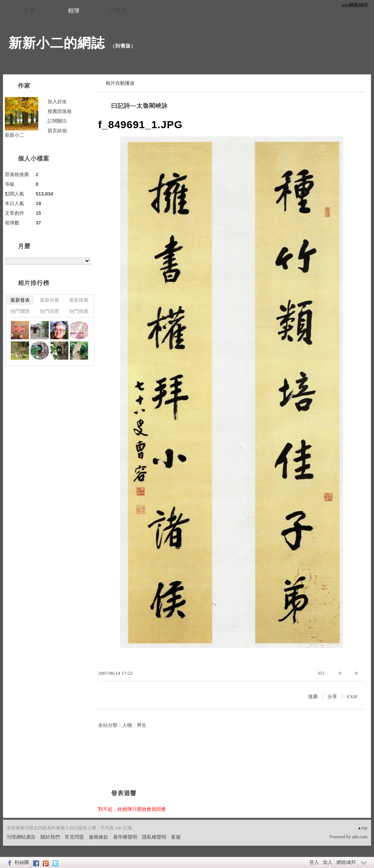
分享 (332, 697)
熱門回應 (49, 311)
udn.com (360, 837)
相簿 (74, 11)
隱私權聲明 (154, 837)
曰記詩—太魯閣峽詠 (140, 106)
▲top (362, 828)
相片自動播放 (120, 83)
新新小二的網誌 (57, 43)
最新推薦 (79, 300)
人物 (127, 725)
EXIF (352, 697)
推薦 (313, 697)
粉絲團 (22, 862)
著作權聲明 (125, 837)
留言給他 (57, 131)
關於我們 (50, 837)
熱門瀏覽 (20, 311)
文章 (29, 11)
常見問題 (74, 837)
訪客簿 (118, 11)
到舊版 (123, 46)
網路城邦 (346, 862)
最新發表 (20, 300)
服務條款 (99, 837)
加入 (328, 862)
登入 (314, 862)
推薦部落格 (60, 111)
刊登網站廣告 (21, 837)
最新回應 (49, 300)
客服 (176, 837)
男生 (142, 725)
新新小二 (14, 135)
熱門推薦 (79, 311)
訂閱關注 (57, 121)
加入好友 (57, 102)
